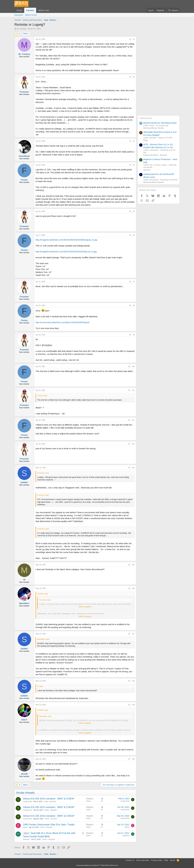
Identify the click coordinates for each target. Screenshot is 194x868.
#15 (133, 565)
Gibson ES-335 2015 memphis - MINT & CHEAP (49, 799)
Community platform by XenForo (97, 865)
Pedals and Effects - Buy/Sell (155, 155)
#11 (133, 390)
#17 (133, 634)
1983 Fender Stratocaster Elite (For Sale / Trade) (49, 825)
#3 (134, 141)
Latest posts (146, 118)
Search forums (31, 15)
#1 (134, 39)
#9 (134, 335)
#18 (133, 681)
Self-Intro (147, 170)
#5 (134, 211)
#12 (133, 420)
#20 (133, 759)
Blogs (146, 140)
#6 (134, 235)
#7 (134, 282)
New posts (19, 15)
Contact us (130, 860)
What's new (44, 10)
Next (25, 33)
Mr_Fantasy (22, 29)
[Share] (130, 39)
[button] (51, 10)
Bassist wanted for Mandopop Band (160, 123)
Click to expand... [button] (85, 607)
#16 (133, 588)
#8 (134, 305)
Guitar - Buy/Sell (50, 802)
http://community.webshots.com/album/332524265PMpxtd (62, 322)
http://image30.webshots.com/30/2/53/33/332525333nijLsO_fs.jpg (66, 252)
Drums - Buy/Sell (48, 839)
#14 (133, 468)
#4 (134, 165)
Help (166, 860)
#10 (133, 366)
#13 (133, 444)
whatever (26, 839)
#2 (134, 77)
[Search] (173, 10)
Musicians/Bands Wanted (154, 128)
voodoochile (27, 802)
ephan (25, 827)
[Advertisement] (159, 73)
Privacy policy (157, 860)
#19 (133, 705)
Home (19, 10)
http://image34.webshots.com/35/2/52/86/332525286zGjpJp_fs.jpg (66, 240)
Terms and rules (143, 860)
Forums (30, 10)
